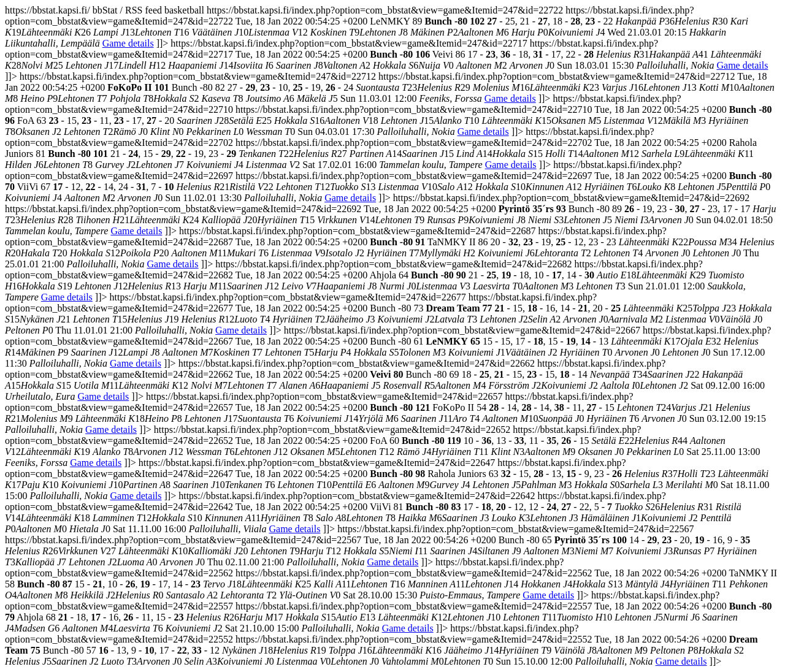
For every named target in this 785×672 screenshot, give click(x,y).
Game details (128, 43)
